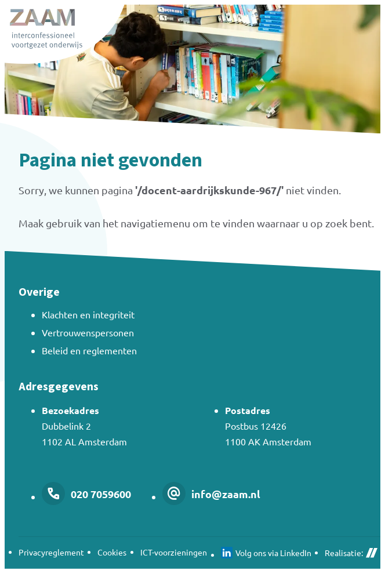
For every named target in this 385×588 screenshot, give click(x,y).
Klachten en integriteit (88, 314)
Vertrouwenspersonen (88, 332)
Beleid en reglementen (89, 350)
